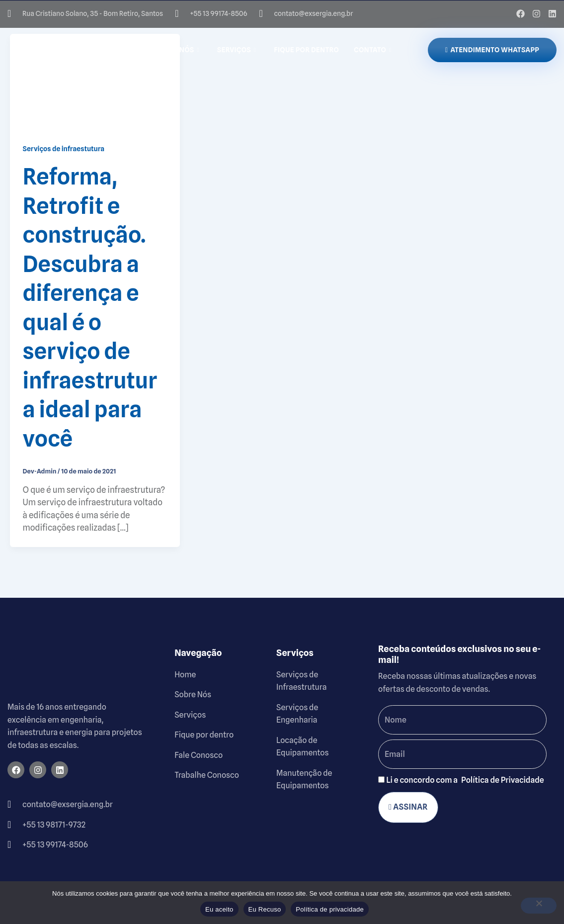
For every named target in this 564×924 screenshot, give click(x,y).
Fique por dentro (306, 50)
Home (130, 50)
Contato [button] (372, 50)
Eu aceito (219, 909)
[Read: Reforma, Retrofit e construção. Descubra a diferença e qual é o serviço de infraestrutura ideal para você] (95, 81)
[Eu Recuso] (539, 906)
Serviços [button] (237, 50)
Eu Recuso (265, 909)
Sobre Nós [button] (177, 50)
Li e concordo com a (465, 780)
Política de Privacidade (503, 780)
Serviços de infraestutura (64, 149)
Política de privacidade (330, 909)
